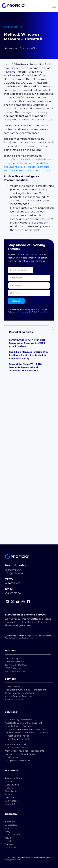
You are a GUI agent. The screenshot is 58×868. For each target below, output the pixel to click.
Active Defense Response (19, 696)
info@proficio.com (15, 573)
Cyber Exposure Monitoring (20, 693)
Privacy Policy (43, 312)
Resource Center (14, 778)
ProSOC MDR (12, 687)
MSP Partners (12, 668)
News (8, 838)
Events (9, 841)
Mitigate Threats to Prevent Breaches (25, 729)
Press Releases (13, 835)
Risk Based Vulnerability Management (26, 690)
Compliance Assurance (17, 760)
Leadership (11, 825)
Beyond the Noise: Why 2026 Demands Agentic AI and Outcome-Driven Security (25, 367)
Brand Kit (10, 804)
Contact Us (11, 847)
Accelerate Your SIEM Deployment (24, 723)
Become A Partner (15, 671)
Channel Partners (14, 662)
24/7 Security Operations (18, 720)
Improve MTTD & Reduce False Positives (27, 733)
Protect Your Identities (17, 736)
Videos (9, 794)
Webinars (10, 798)
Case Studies (12, 785)
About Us (10, 822)
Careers (9, 844)
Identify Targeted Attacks (19, 726)
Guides (9, 781)
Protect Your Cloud (16, 744)
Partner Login (12, 658)
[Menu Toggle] (54, 6)
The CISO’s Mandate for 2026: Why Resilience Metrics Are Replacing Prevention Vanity (29, 355)
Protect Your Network (17, 748)
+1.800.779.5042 (13, 570)
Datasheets (11, 791)
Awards (9, 828)
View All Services (14, 699)
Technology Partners (16, 665)
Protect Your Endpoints (18, 739)
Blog (8, 831)
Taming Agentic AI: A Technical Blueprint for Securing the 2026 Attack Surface (27, 343)
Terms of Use (20, 312)
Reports (10, 788)
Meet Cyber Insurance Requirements (25, 751)
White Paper (12, 801)
